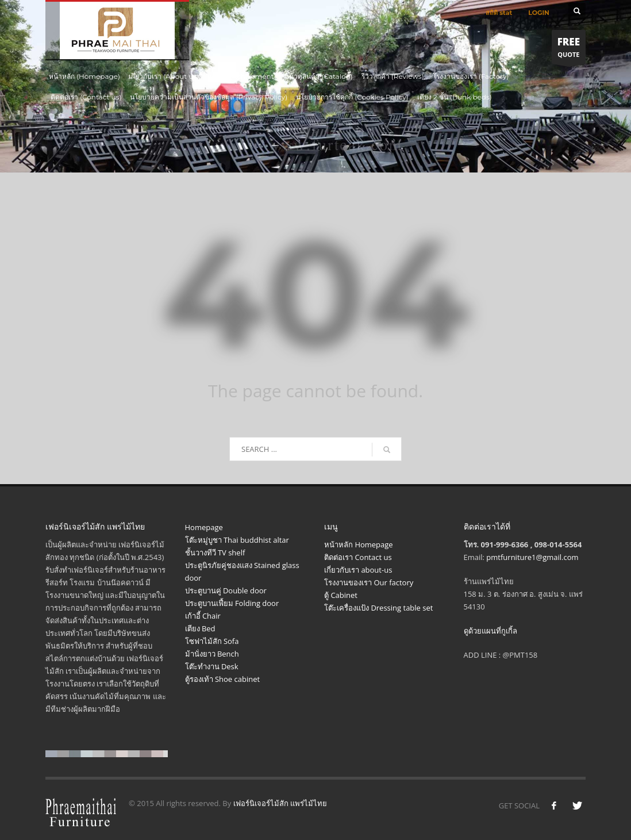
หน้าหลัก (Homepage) (84, 76)
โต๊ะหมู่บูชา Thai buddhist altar (237, 540)
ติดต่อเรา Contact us (358, 557)
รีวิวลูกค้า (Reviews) (393, 76)
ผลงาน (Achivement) (242, 76)
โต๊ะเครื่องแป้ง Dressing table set (378, 608)
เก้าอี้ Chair (203, 616)
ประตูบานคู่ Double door (226, 590)
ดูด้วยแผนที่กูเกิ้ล (490, 631)
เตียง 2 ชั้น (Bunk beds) (455, 97)
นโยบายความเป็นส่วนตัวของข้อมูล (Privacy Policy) (209, 97)
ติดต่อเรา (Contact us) (86, 97)
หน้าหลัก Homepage (359, 544)
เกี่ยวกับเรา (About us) (164, 76)
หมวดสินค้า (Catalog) (318, 76)
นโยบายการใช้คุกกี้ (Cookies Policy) (352, 97)
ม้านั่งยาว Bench (212, 654)
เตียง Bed (200, 628)
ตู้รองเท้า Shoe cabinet (223, 679)
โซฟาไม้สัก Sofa (212, 641)
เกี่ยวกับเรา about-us (358, 570)
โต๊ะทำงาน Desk (212, 666)
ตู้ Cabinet (341, 595)
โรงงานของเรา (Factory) (471, 76)
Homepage (204, 527)
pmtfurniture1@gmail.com (532, 557)
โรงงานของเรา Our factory (369, 582)
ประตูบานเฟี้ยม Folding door (232, 603)
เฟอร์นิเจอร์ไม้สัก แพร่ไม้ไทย (280, 803)
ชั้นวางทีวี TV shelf (215, 553)
